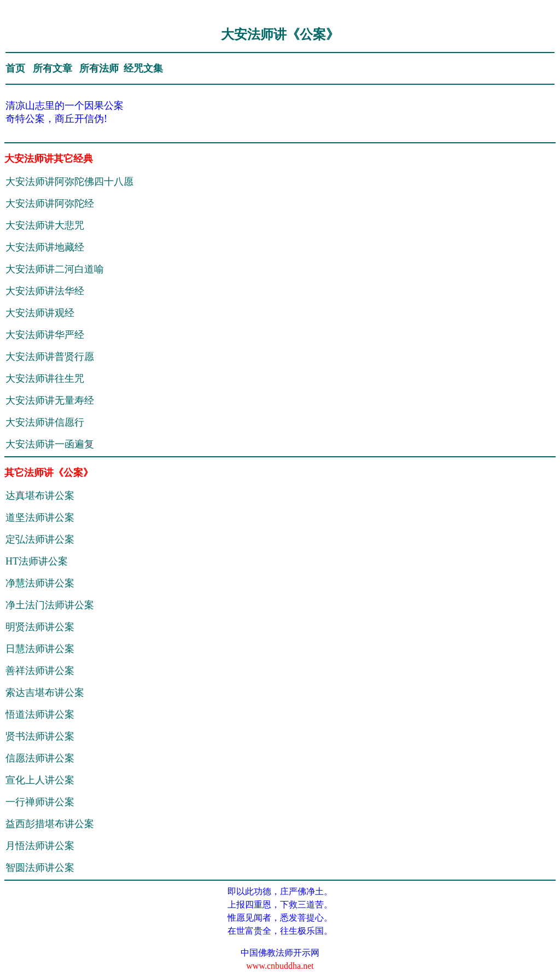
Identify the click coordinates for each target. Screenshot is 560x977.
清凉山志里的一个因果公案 (65, 106)
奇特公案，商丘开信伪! (56, 119)
